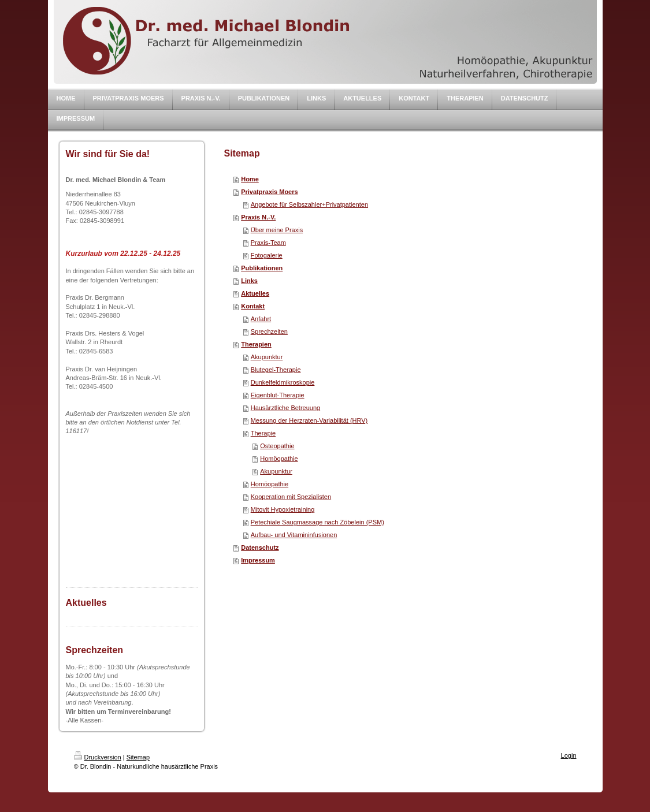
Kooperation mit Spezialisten (291, 497)
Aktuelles (255, 293)
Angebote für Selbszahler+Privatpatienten (309, 204)
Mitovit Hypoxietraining (283, 509)
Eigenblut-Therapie (278, 395)
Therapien (256, 344)
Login (569, 755)
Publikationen (262, 268)
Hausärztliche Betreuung (285, 408)
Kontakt (253, 306)
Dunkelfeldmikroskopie (283, 382)
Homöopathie (279, 459)
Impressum (258, 560)
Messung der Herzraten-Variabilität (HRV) (309, 420)
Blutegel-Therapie (276, 370)
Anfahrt (261, 319)
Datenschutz (260, 547)
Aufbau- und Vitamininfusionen (294, 535)
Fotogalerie (267, 255)
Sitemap (138, 757)
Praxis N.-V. (258, 217)
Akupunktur (267, 357)
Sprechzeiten (269, 331)
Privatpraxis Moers (269, 192)
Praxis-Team (268, 243)
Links (249, 281)
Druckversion (98, 757)
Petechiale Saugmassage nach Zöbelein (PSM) (317, 522)
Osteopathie (277, 446)
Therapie (263, 433)
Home (250, 179)
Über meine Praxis (277, 230)
